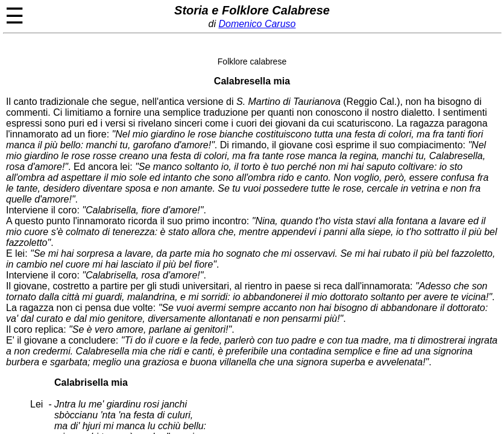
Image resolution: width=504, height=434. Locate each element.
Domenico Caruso (257, 24)
